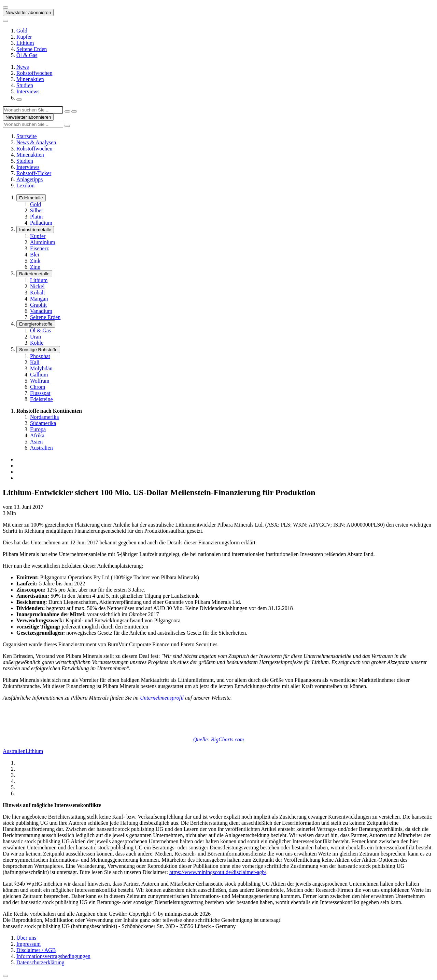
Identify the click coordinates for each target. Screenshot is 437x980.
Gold (22, 31)
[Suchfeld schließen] (67, 111)
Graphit (38, 305)
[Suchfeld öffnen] (19, 100)
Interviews (28, 91)
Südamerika (43, 423)
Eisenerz (39, 248)
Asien (36, 442)
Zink (35, 261)
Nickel (37, 286)
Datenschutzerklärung (40, 962)
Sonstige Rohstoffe (38, 350)
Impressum (29, 944)
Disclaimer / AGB (36, 950)
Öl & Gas (27, 55)
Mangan (39, 299)
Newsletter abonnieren (28, 12)
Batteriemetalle (34, 274)
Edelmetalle (31, 198)
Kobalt (38, 293)
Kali (35, 362)
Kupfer (24, 37)
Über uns (26, 938)
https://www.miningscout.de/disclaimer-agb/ (218, 872)
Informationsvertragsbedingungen (53, 956)
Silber (37, 210)
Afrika (37, 435)
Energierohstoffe (36, 324)
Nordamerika (44, 417)
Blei (35, 255)
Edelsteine (41, 399)
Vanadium (41, 311)
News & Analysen (36, 142)
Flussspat (40, 393)
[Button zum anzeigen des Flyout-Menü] (5, 8)
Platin (36, 217)
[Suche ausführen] (74, 111)
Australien (41, 448)
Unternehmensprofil (163, 698)
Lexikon (25, 186)
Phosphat (40, 356)
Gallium (39, 375)
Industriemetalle (35, 230)
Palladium (41, 223)
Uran (36, 337)
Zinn (35, 267)
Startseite (27, 136)
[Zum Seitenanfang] (5, 976)
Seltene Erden (32, 49)
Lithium (25, 43)
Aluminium (43, 242)
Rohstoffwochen (34, 73)
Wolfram (40, 381)
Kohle (37, 343)
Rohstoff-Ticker (34, 173)
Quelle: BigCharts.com (218, 739)
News (23, 67)
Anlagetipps (30, 179)
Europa (38, 429)
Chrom (38, 387)
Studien (25, 85)
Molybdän (41, 368)
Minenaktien (30, 79)
